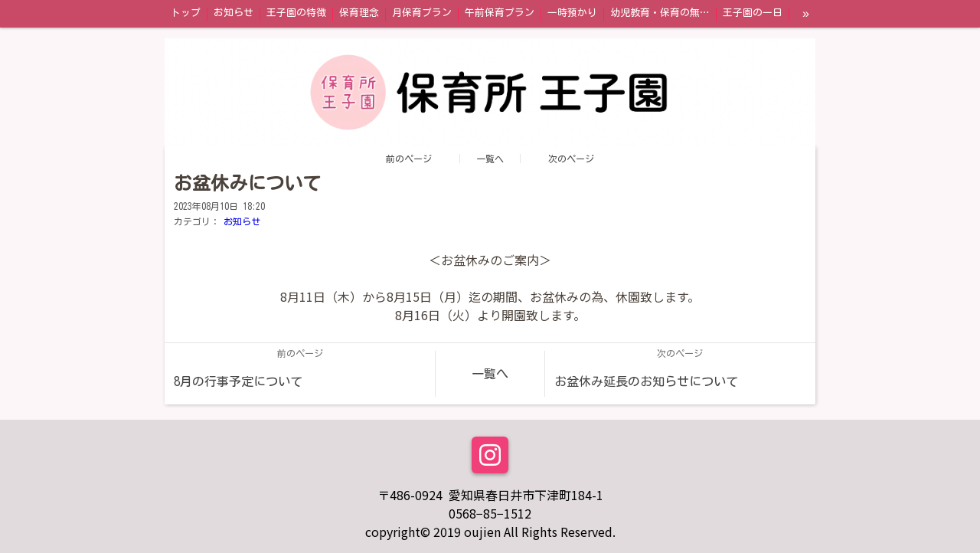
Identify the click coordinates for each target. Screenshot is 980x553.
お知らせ (242, 221)
